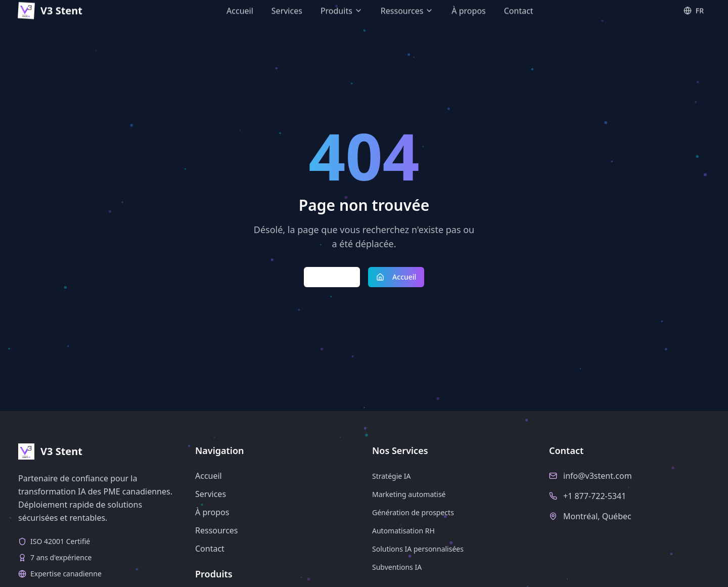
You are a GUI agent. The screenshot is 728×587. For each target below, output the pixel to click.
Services (211, 494)
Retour (332, 277)
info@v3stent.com (598, 476)
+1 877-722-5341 (595, 496)
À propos (212, 512)
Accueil (396, 277)
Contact (210, 549)
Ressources (217, 530)
